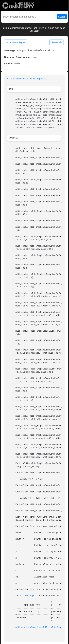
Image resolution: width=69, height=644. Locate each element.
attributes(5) (28, 596)
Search (62, 17)
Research (57, 42)
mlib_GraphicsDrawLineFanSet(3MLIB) (27, 79)
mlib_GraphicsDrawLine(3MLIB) (32, 627)
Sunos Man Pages (16, 42)
